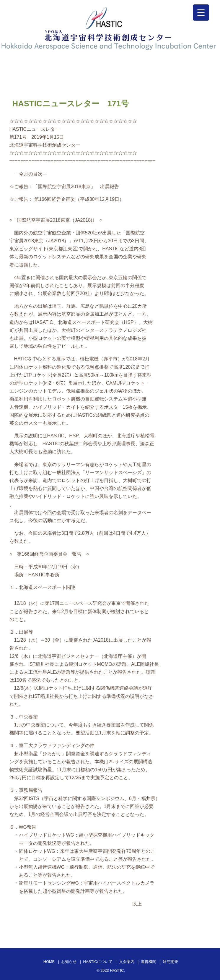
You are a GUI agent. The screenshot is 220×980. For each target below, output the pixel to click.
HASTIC (117, 970)
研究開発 (170, 962)
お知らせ (69, 962)
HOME (49, 962)
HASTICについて (98, 962)
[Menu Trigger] (201, 13)
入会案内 (127, 962)
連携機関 (149, 962)
